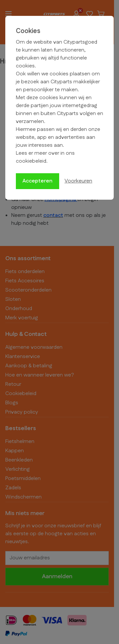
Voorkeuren (78, 181)
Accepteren (38, 181)
